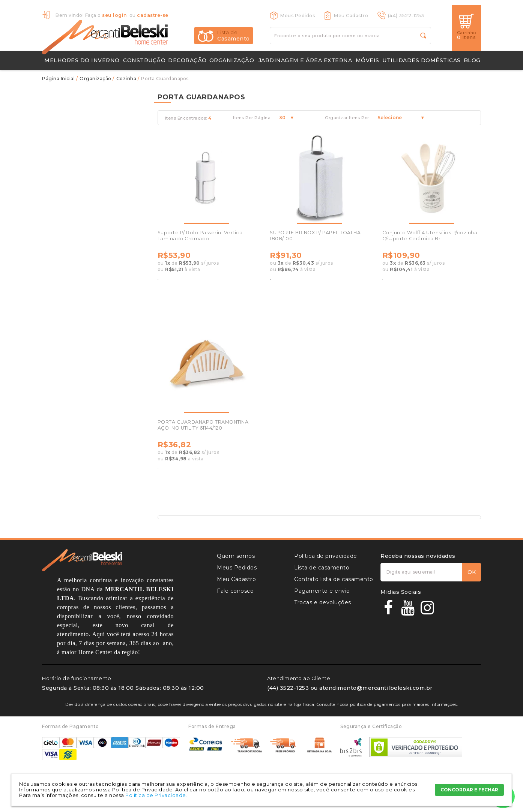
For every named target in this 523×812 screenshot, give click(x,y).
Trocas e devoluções (323, 602)
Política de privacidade (326, 556)
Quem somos (236, 556)
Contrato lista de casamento (334, 579)
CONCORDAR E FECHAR (469, 790)
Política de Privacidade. (156, 795)
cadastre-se (153, 15)
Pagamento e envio (322, 591)
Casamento (234, 36)
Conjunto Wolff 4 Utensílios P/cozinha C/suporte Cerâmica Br (430, 236)
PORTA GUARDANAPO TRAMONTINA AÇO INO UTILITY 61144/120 (203, 425)
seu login (114, 15)
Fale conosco (235, 591)
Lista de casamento (322, 568)
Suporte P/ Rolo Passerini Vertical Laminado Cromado (201, 236)
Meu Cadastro (351, 16)
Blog (472, 60)
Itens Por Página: (252, 118)
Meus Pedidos (298, 16)
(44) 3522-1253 (406, 16)
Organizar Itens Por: (347, 118)
